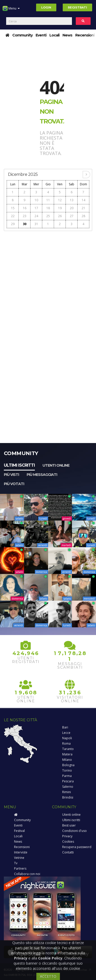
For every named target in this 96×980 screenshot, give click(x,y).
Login (46, 7)
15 (13, 208)
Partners (20, 868)
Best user (69, 825)
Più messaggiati (42, 475)
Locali (54, 35)
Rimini (67, 792)
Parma (67, 776)
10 (36, 200)
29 (13, 224)
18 (48, 208)
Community (22, 35)
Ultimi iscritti (19, 465)
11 (48, 200)
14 (83, 200)
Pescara (68, 781)
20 (72, 208)
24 (36, 216)
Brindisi (68, 797)
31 (36, 224)
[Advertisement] (48, 282)
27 (72, 216)
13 (72, 200)
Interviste (21, 852)
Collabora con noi (27, 874)
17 (36, 208)
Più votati (14, 484)
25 (48, 216)
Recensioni (85, 35)
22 (13, 216)
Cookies (68, 842)
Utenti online (56, 465)
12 (60, 200)
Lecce (66, 733)
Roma (66, 743)
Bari (65, 727)
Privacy (67, 836)
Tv (16, 863)
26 (60, 216)
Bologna (68, 765)
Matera (67, 754)
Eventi (41, 35)
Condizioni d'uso (74, 831)
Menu (11, 10)
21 (83, 208)
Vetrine (19, 858)
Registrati (77, 7)
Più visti (11, 475)
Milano (67, 760)
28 (83, 216)
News (67, 35)
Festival (19, 831)
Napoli (67, 738)
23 (25, 216)
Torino (67, 770)
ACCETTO (48, 976)
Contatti (68, 852)
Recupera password (77, 847)
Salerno (68, 787)
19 (60, 208)
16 (25, 208)
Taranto (68, 749)
